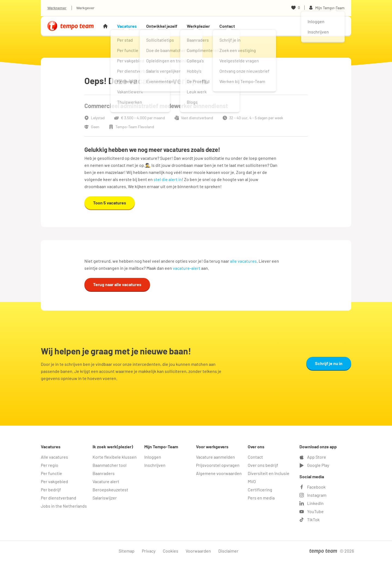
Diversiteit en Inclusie (269, 473)
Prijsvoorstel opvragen (218, 465)
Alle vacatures (54, 457)
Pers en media (261, 498)
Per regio (50, 465)
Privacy (149, 551)
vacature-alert (187, 268)
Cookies (171, 551)
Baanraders (104, 473)
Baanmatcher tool (110, 465)
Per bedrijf (51, 490)
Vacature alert (106, 481)
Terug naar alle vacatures (117, 284)
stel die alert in (168, 179)
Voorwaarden (198, 551)
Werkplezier (198, 26)
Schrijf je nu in (329, 363)
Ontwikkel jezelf (162, 26)
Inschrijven (155, 465)
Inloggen (153, 457)
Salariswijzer (105, 498)
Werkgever (85, 8)
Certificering (260, 490)
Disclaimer (228, 551)
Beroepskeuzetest (110, 490)
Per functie (51, 473)
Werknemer (57, 8)
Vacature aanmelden (215, 457)
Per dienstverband (59, 498)
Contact (227, 26)
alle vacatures (243, 261)
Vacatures (127, 26)
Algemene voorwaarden (219, 473)
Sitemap (127, 551)
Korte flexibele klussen (115, 457)
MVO (252, 481)
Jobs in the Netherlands (64, 506)
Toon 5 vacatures (110, 203)
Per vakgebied (54, 481)
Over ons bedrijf (263, 465)
